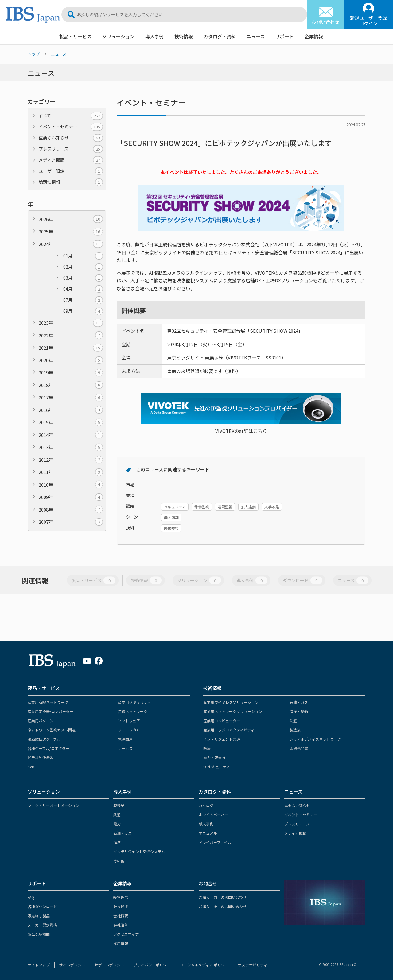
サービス (125, 748)
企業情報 (314, 36)
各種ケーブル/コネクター (49, 748)
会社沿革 (121, 925)
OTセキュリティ (217, 767)
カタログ (206, 805)
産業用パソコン (41, 721)
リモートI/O (128, 730)
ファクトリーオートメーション (53, 805)
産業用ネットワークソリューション (233, 711)
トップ (34, 54)
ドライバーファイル (215, 842)
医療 (207, 748)
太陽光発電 (299, 748)
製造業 (295, 730)
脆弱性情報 (71, 182)
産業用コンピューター (222, 721)
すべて (71, 116)
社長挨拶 (121, 906)
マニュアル (208, 833)
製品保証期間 (39, 934)
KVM (31, 767)
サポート (285, 36)
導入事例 (154, 36)
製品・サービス (75, 36)
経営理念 (121, 897)
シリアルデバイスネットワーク (315, 739)
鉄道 (293, 721)
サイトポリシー (72, 965)
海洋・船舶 (299, 711)
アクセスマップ (126, 934)
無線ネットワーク (133, 711)
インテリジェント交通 (222, 739)
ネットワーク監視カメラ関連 (52, 730)
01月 (83, 256)
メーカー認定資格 (42, 925)
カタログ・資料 (220, 36)
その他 (119, 861)
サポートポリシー (109, 965)
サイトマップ (39, 965)
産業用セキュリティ (134, 702)
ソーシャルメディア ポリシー (204, 965)
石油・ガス (299, 702)
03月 (83, 278)
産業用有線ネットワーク (48, 702)
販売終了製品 (39, 916)
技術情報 (184, 36)
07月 (83, 300)
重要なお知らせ (71, 138)
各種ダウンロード (42, 906)
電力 (117, 824)
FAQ (31, 897)
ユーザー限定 (71, 171)
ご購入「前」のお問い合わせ (223, 897)
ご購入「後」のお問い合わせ (223, 906)
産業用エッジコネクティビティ (229, 730)
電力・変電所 (214, 757)
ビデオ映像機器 (41, 757)
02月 (83, 267)
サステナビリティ (253, 965)
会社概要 (121, 916)
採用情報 (121, 943)
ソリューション (118, 36)
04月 (83, 289)
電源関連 (125, 739)
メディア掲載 (71, 160)
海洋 (117, 842)
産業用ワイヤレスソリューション (231, 702)
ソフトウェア (129, 721)
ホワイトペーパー (213, 815)
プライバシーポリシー (152, 965)
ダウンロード (303, 580)
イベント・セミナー (71, 127)
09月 (83, 311)
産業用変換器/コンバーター (51, 711)
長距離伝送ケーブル (44, 739)
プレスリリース (71, 149)
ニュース (256, 36)
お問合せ (208, 883)
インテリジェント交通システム (139, 851)
